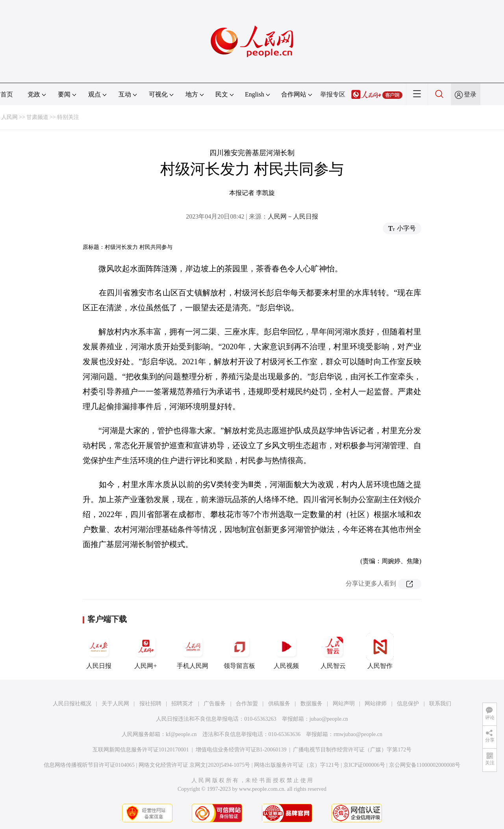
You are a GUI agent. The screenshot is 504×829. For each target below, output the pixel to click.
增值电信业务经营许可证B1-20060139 (241, 750)
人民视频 (286, 651)
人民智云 (333, 651)
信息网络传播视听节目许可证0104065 (89, 765)
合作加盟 (247, 704)
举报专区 (333, 94)
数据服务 (311, 704)
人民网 (9, 117)
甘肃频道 (37, 117)
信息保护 (408, 704)
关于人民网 (115, 704)
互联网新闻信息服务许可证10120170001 (141, 750)
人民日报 (99, 651)
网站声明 (344, 704)
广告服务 (215, 704)
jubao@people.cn (329, 719)
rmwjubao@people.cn (358, 734)
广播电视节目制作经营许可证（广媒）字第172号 (352, 750)
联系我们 (440, 704)
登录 (470, 94)
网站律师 (376, 704)
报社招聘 (150, 704)
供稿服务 (279, 704)
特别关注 (68, 117)
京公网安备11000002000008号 (425, 765)
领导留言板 (239, 651)
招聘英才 (182, 704)
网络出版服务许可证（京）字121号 (297, 765)
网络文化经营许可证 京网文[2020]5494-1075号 (195, 765)
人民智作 (380, 651)
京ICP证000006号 (364, 765)
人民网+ (146, 651)
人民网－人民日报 (293, 216)
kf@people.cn (181, 734)
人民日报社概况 (72, 704)
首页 (7, 94)
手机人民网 (193, 651)
